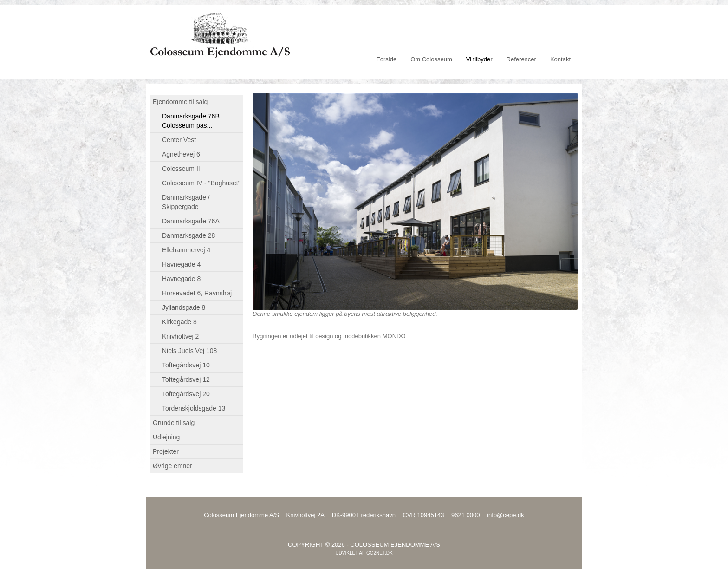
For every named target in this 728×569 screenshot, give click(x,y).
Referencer (521, 59)
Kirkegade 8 (179, 322)
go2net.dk (380, 553)
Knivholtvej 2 (180, 336)
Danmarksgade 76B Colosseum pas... (191, 121)
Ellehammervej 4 (186, 250)
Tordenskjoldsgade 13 (194, 408)
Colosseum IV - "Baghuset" (201, 183)
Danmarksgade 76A (191, 221)
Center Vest (179, 140)
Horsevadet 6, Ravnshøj (197, 293)
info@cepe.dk (506, 515)
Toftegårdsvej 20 (186, 394)
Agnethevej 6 (181, 154)
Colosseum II (181, 169)
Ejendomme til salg (180, 102)
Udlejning (166, 437)
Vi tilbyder (479, 59)
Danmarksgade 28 (188, 235)
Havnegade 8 (181, 279)
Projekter (166, 451)
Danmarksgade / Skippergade (186, 202)
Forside (387, 59)
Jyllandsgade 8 (184, 307)
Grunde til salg (174, 423)
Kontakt (560, 59)
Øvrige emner (172, 466)
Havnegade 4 (181, 264)
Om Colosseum (431, 59)
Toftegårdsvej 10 (186, 365)
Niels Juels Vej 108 (189, 351)
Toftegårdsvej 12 (186, 379)
